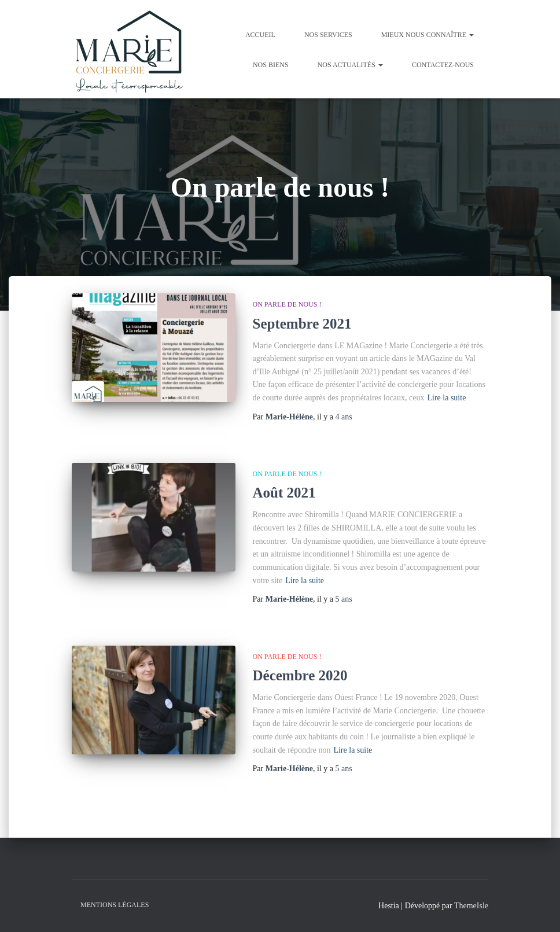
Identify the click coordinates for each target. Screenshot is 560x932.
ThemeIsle (471, 906)
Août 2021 (284, 493)
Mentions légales (115, 905)
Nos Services (328, 35)
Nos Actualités (350, 65)
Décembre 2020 (300, 675)
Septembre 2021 (302, 324)
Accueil (260, 35)
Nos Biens (271, 65)
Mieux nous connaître (428, 35)
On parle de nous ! (287, 304)
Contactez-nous (443, 65)
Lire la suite (446, 398)
